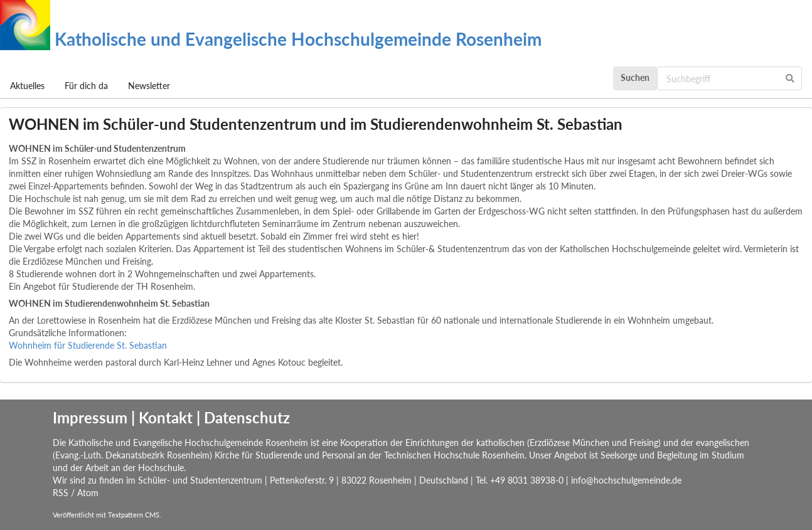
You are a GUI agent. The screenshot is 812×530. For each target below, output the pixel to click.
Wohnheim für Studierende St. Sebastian (88, 345)
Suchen (635, 77)
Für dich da (86, 86)
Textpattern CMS (134, 515)
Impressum (90, 417)
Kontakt (166, 417)
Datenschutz (247, 417)
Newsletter (149, 86)
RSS (61, 493)
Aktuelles (27, 86)
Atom (88, 493)
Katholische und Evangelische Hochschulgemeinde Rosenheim (271, 39)
